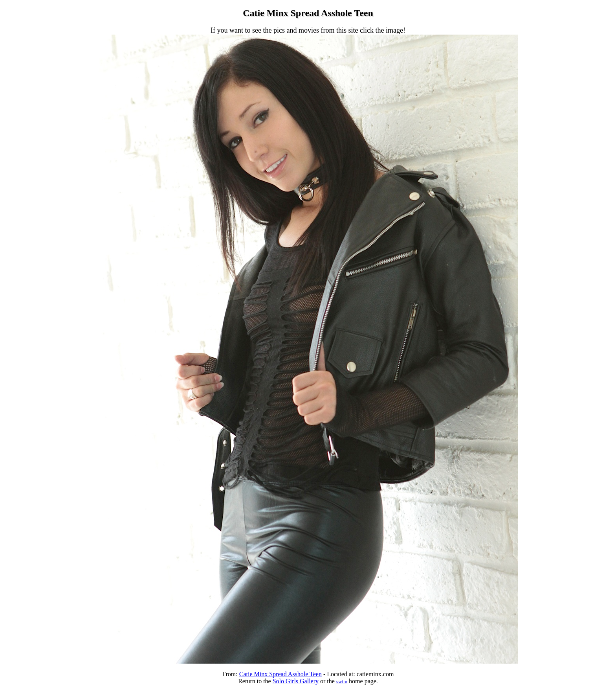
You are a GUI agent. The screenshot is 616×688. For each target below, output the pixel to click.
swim (342, 682)
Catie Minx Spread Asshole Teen (280, 674)
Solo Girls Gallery (296, 681)
